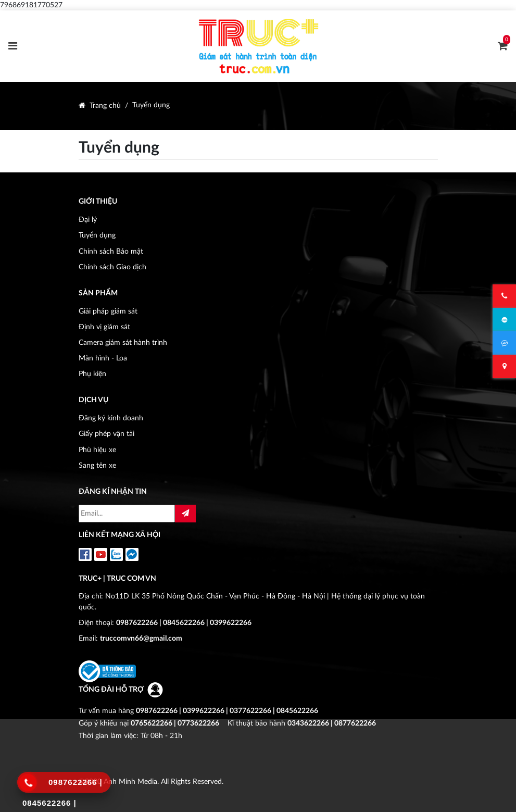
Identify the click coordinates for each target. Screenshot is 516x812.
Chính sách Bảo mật (111, 251)
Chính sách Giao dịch (112, 267)
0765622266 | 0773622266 (175, 723)
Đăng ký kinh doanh (111, 418)
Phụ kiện (92, 374)
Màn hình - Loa (103, 358)
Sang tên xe (97, 465)
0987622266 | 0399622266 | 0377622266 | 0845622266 (227, 711)
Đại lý (88, 220)
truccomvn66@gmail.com (141, 638)
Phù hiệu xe (97, 450)
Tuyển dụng (151, 105)
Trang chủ (105, 106)
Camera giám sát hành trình (123, 342)
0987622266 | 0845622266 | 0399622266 (184, 623)
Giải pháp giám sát (108, 311)
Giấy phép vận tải (106, 434)
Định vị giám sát (104, 327)
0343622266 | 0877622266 (332, 723)
